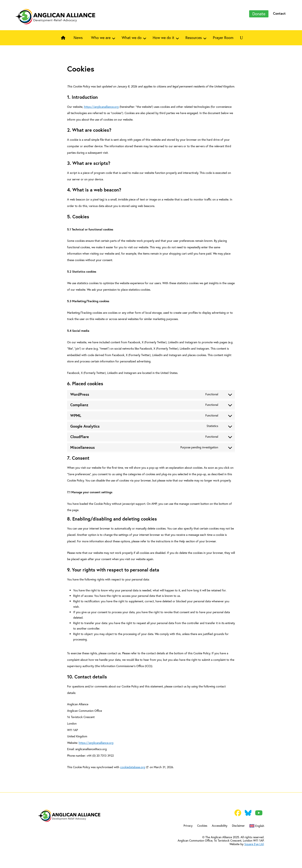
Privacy (188, 826)
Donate (259, 14)
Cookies (202, 826)
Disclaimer (238, 826)
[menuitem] (257, 827)
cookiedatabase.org (133, 767)
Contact (279, 13)
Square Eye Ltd (254, 844)
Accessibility (220, 826)
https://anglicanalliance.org (101, 107)
